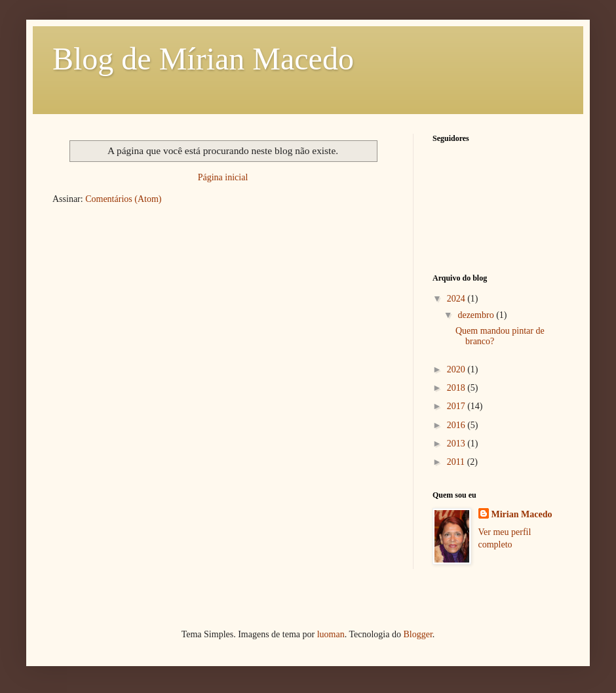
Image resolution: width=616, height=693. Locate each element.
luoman (331, 634)
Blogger (417, 634)
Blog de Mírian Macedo (203, 59)
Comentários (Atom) (123, 199)
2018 (457, 388)
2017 (457, 406)
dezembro (477, 315)
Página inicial (223, 177)
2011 (457, 462)
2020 (457, 369)
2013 (457, 444)
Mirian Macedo (522, 514)
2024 (457, 299)
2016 (457, 425)
